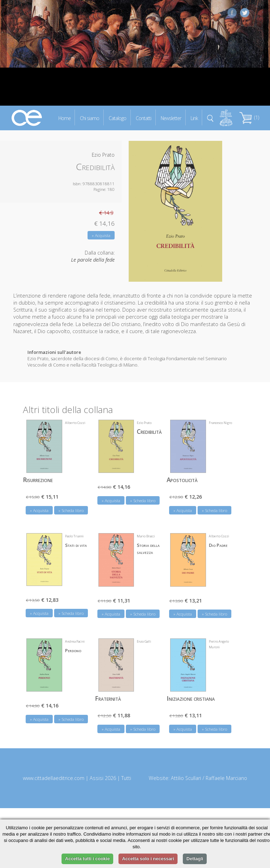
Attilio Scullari (186, 778)
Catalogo (117, 118)
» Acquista (101, 235)
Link (194, 118)
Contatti (143, 118)
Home (65, 118)
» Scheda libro (71, 510)
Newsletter (171, 118)
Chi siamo (89, 118)
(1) (249, 117)
